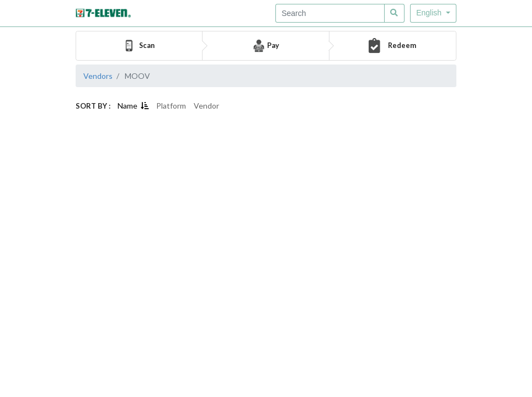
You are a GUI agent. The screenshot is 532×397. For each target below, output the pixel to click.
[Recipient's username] (330, 13)
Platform (171, 106)
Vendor (206, 106)
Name (133, 106)
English (430, 13)
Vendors (98, 76)
